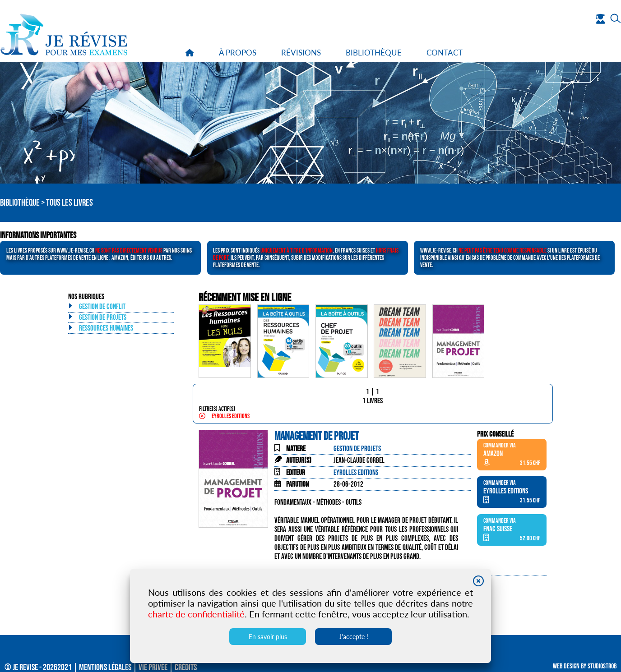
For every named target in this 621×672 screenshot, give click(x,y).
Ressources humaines (106, 328)
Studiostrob (602, 666)
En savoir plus (268, 637)
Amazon (493, 454)
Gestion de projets (103, 318)
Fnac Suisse (498, 529)
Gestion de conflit (102, 307)
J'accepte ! (354, 637)
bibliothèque (374, 53)
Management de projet (317, 436)
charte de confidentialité (196, 614)
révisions (301, 53)
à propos (238, 53)
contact (445, 53)
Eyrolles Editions (224, 416)
